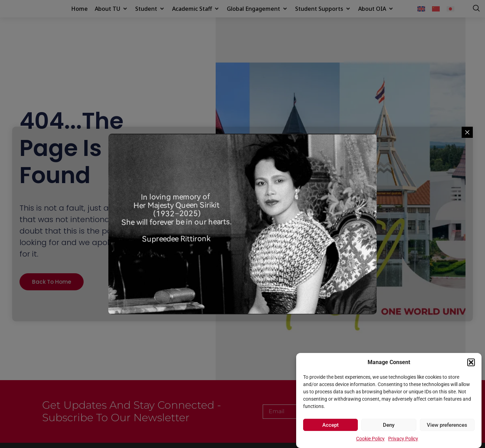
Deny (389, 425)
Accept (330, 425)
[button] (471, 359)
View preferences (447, 425)
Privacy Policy (403, 439)
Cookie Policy (370, 439)
